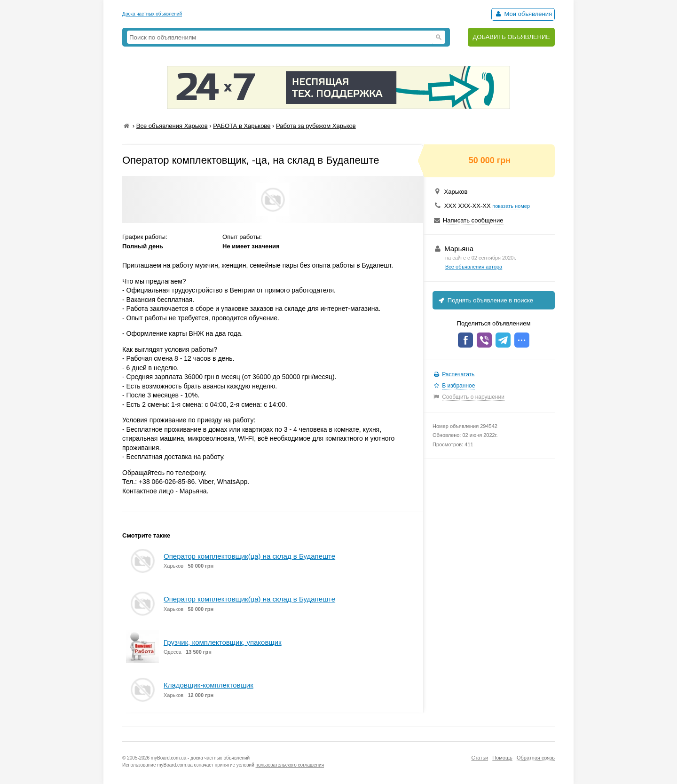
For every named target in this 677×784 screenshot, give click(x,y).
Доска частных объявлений (152, 14)
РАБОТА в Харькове (242, 126)
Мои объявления (523, 14)
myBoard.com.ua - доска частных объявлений (200, 758)
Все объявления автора (474, 267)
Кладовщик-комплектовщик (209, 685)
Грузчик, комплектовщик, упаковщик (223, 642)
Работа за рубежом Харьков (316, 126)
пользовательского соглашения (290, 765)
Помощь (502, 758)
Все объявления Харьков (172, 126)
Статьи (480, 758)
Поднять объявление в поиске (485, 300)
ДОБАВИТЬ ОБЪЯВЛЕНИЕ (511, 37)
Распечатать (458, 374)
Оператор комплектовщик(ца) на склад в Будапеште (249, 556)
